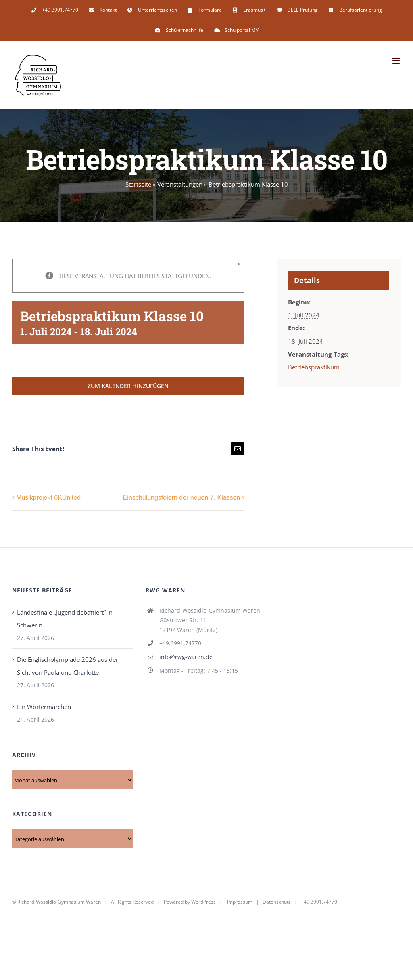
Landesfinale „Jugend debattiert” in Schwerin (65, 619)
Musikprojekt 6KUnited (48, 498)
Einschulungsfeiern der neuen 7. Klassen (182, 498)
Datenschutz (277, 902)
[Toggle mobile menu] (397, 61)
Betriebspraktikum (314, 367)
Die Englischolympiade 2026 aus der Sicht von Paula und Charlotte (68, 666)
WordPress (203, 902)
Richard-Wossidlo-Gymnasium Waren (59, 902)
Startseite (138, 184)
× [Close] (239, 264)
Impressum (240, 902)
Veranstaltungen (180, 184)
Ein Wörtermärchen (44, 707)
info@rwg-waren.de (186, 657)
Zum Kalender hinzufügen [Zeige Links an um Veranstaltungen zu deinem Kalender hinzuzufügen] (128, 386)
